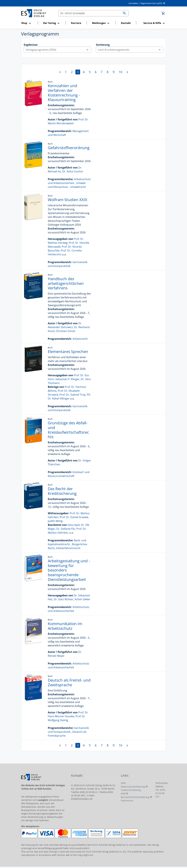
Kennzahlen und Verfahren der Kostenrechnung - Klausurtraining (64, 93)
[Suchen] (89, 13)
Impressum (127, 800)
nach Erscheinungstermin (131, 50)
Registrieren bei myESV (151, 3)
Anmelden (133, 3)
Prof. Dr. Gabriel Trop (73, 395)
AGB (123, 794)
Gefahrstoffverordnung (69, 148)
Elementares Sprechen (68, 351)
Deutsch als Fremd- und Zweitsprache (69, 682)
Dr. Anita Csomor (73, 171)
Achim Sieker (82, 599)
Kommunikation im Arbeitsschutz (65, 626)
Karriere (76, 23)
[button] (29, 23)
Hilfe (123, 783)
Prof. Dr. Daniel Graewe (74, 517)
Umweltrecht (78, 187)
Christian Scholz (66, 331)
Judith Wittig (55, 521)
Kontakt (126, 23)
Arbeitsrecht (80, 339)
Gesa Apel (74, 525)
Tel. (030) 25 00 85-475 (160, 793)
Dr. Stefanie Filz (66, 529)
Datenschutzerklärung (133, 787)
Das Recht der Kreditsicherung (62, 491)
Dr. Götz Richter (64, 599)
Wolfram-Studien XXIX (68, 200)
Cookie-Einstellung (131, 790)
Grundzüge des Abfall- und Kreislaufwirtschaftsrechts (68, 430)
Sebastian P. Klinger (67, 379)
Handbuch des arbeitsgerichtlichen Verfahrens (66, 283)
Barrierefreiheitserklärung (135, 797)
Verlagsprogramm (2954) (58, 50)
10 (120, 72)
